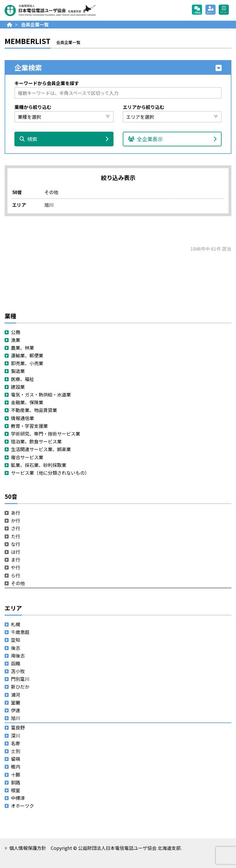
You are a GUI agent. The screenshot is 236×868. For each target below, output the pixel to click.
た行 (16, 536)
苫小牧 (18, 671)
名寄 (16, 743)
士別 (16, 751)
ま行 (16, 559)
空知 (16, 640)
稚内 (16, 767)
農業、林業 (22, 348)
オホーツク (22, 806)
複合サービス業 (27, 457)
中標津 (18, 798)
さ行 (16, 528)
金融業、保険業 (27, 402)
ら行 (16, 575)
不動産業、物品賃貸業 (34, 410)
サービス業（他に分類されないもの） (50, 473)
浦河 (16, 695)
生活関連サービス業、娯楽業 (41, 449)
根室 (16, 790)
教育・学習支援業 (29, 426)
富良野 (18, 727)
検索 (64, 139)
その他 (18, 583)
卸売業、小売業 (27, 363)
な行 (16, 544)
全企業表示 (172, 139)
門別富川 (20, 679)
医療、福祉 (22, 379)
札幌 (16, 624)
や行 (16, 567)
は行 (16, 552)
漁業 (16, 340)
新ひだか (20, 687)
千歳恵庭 (20, 632)
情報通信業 (22, 418)
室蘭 (16, 702)
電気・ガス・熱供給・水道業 (41, 394)
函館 (16, 663)
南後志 (18, 656)
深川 (16, 735)
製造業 (18, 371)
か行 (16, 520)
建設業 (18, 387)
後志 (16, 648)
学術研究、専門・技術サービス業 (46, 434)
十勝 (16, 775)
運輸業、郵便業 (27, 355)
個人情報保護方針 (28, 848)
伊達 (16, 710)
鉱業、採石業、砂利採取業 (39, 465)
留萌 (16, 759)
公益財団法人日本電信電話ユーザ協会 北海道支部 (67, 10)
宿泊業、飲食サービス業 (36, 441)
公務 (16, 332)
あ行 (16, 513)
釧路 (16, 782)
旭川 (16, 718)
